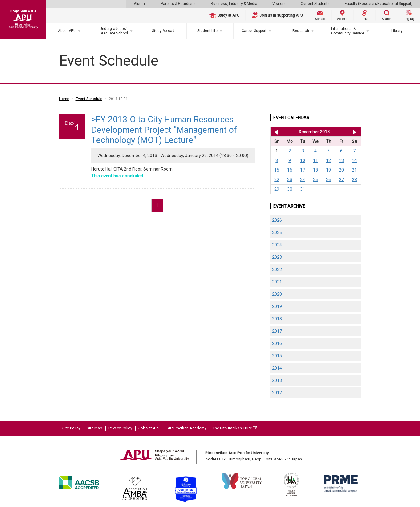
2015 (277, 356)
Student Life (207, 31)
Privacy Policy (120, 428)
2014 (277, 368)
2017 (277, 331)
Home (64, 99)
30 (290, 189)
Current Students (315, 4)
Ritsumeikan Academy (187, 428)
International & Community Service (348, 31)
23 (290, 180)
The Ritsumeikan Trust (235, 428)
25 (316, 180)
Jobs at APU (149, 428)
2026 (277, 220)
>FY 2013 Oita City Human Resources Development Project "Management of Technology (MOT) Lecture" (164, 130)
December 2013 (314, 132)
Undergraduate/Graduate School (114, 31)
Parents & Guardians (178, 4)
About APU (67, 31)
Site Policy (71, 428)
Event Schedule (89, 99)
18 (316, 170)
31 (303, 189)
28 (354, 180)
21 (354, 170)
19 (328, 170)
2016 (277, 343)
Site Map (94, 428)
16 (290, 170)
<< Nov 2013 (275, 132)
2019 (277, 306)
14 (354, 160)
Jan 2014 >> (355, 132)
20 (341, 170)
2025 (277, 233)
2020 (277, 294)
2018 (277, 319)
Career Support (254, 31)
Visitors (279, 4)
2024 (277, 245)
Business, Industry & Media (234, 4)
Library (397, 31)
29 (277, 189)
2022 (277, 270)
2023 (277, 257)
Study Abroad (163, 31)
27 (341, 180)
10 (303, 160)
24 (303, 180)
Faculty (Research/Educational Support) (379, 4)
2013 (277, 380)
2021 (277, 282)
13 (341, 160)
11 (316, 160)
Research (301, 31)
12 (328, 160)
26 (328, 180)
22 (277, 180)
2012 (277, 393)
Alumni (140, 4)
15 (277, 170)
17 (303, 170)
